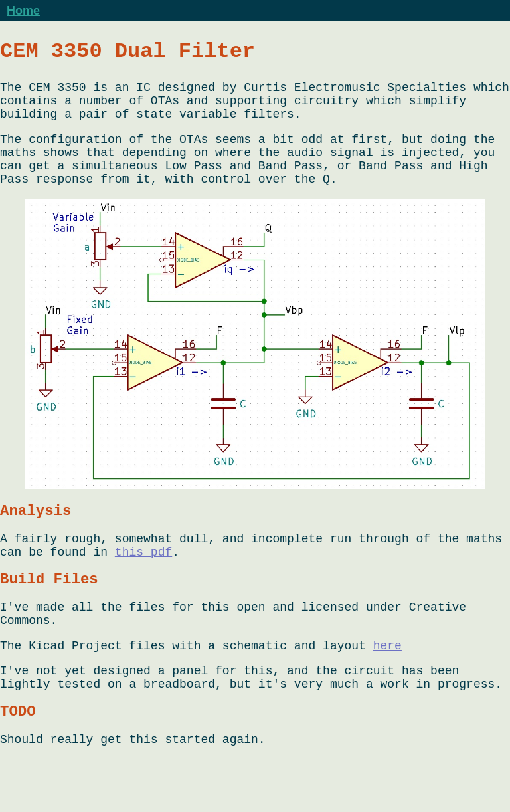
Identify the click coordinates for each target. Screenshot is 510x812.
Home (23, 11)
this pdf (143, 582)
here (387, 687)
